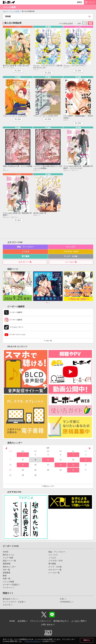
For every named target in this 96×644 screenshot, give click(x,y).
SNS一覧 (49, 341)
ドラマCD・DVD (71, 252)
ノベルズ (25, 252)
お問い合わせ (47, 625)
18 (61, 465)
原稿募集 (7, 573)
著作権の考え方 (60, 621)
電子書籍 (25, 256)
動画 (5, 576)
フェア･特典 (8, 558)
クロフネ (7, 605)
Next (90, 448)
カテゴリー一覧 (25, 262)
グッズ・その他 (71, 256)
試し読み (18, 71)
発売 (80, 2)
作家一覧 (7, 579)
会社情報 (21, 621)
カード (91, 23)
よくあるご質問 (78, 621)
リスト (85, 23)
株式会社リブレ (9, 599)
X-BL (62, 599)
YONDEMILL (65, 602)
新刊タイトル (8, 555)
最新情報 (7, 564)
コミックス (71, 247)
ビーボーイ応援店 (10, 585)
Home (5, 11)
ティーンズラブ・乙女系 (13, 602)
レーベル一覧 (71, 262)
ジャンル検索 (14, 11)
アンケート (8, 588)
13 (86, 460)
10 (48, 460)
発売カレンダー (49, 486)
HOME (6, 552)
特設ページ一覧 (9, 561)
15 (23, 465)
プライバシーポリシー (33, 641)
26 (73, 470)
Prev (6, 448)
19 (73, 465)
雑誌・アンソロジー (25, 247)
